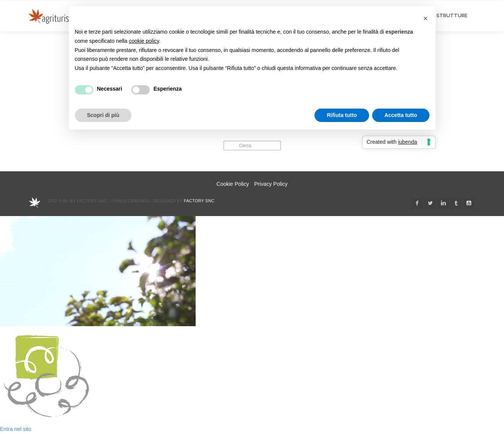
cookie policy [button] (144, 41)
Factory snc (199, 201)
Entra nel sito (16, 429)
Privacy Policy (271, 184)
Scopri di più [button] (103, 115)
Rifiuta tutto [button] (342, 115)
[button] (426, 18)
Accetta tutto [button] (401, 115)
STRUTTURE (452, 15)
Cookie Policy (233, 184)
